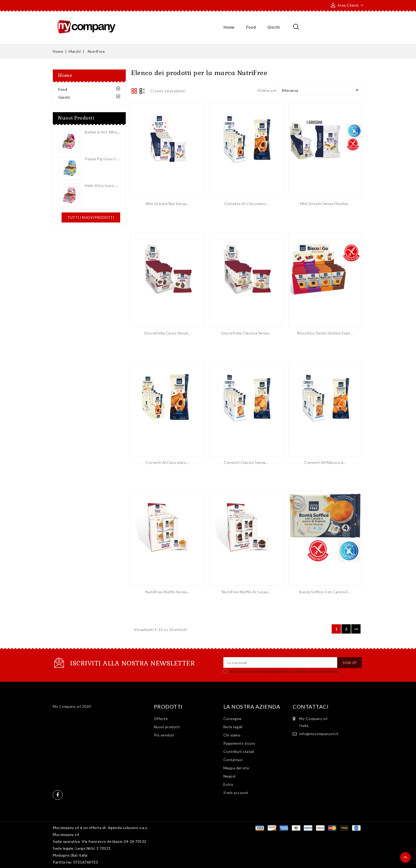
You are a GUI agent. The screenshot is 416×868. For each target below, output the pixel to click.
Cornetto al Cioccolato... (246, 204)
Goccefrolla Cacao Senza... (167, 333)
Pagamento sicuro (239, 743)
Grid (134, 91)
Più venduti (164, 735)
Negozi (229, 776)
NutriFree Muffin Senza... (167, 592)
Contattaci (233, 760)
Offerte (161, 719)
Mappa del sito (236, 768)
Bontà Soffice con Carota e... (325, 592)
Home (229, 27)
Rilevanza (321, 90)
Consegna (232, 719)
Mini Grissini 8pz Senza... (167, 204)
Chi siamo (232, 735)
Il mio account (236, 793)
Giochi (274, 27)
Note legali (233, 727)
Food (251, 27)
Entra (228, 784)
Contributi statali (239, 751)
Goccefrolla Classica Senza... (246, 333)
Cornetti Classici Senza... (246, 462)
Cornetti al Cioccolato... (167, 462)
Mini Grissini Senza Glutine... (325, 204)
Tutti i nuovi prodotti (91, 217)
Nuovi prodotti (167, 727)
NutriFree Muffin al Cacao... (246, 592)
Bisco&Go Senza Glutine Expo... (325, 333)
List (142, 91)
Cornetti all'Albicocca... (325, 462)
